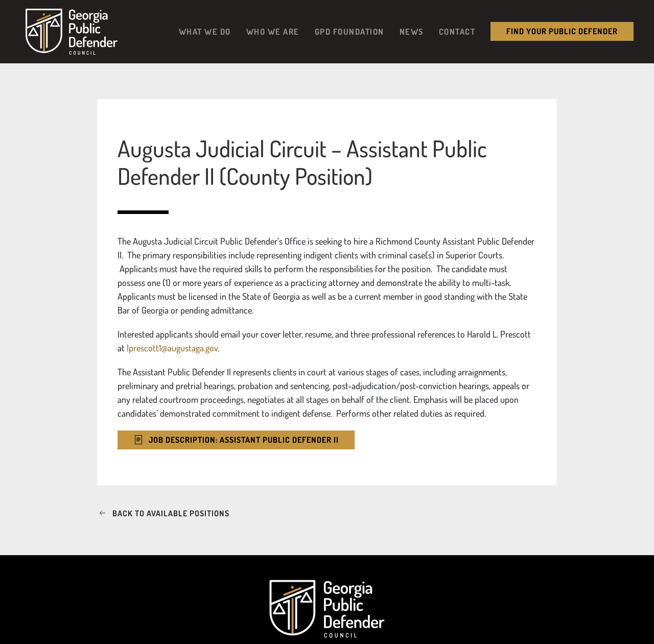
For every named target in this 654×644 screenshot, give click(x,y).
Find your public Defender (562, 31)
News (412, 31)
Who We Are (273, 31)
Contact (457, 31)
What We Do (205, 31)
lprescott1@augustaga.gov (172, 348)
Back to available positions (163, 514)
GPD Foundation (349, 31)
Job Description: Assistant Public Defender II (236, 440)
